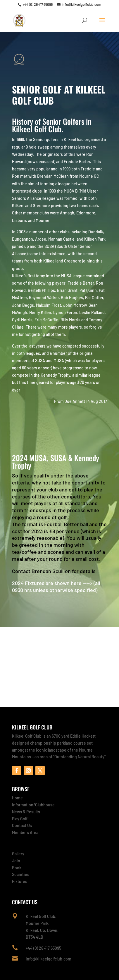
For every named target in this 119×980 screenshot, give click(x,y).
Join (16, 861)
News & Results (26, 812)
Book (17, 868)
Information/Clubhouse (33, 805)
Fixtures (20, 881)
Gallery (18, 854)
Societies (21, 874)
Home (17, 798)
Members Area (25, 832)
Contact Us (22, 825)
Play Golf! (20, 819)
